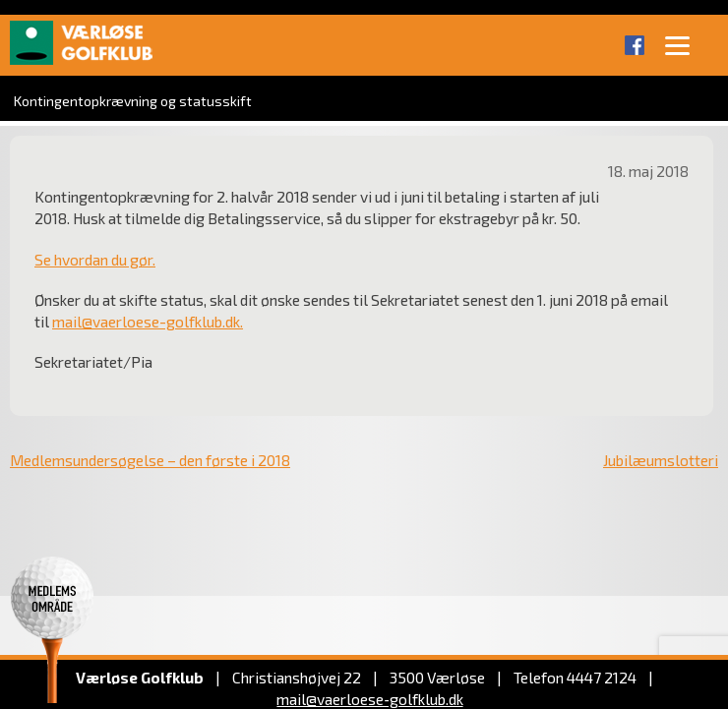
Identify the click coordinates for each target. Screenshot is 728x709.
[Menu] (677, 44)
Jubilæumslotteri (661, 460)
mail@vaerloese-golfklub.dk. (148, 321)
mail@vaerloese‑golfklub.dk (369, 699)
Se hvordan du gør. (95, 259)
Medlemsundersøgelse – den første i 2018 (150, 460)
